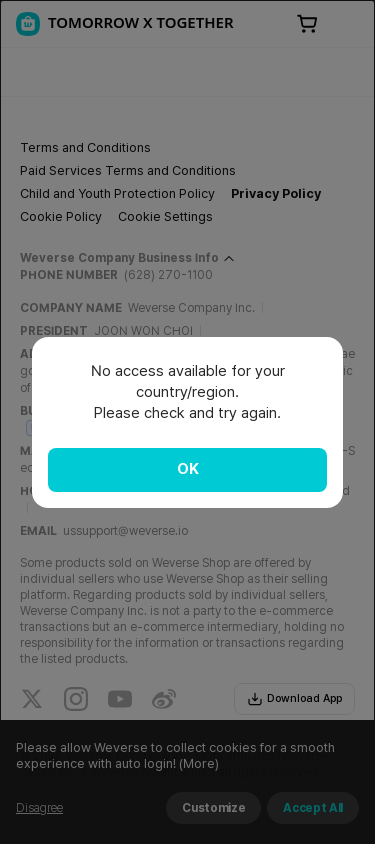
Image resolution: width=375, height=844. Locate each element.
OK (188, 469)
